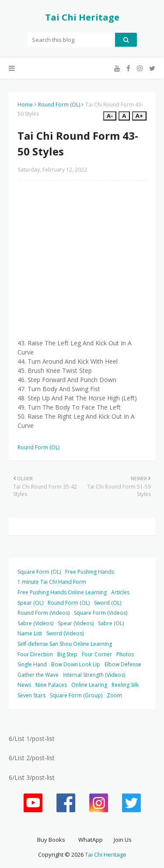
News (24, 685)
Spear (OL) (30, 603)
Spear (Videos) (76, 623)
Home (25, 105)
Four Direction (35, 654)
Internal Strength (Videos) (94, 675)
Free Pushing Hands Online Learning (62, 592)
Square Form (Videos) (101, 613)
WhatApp (91, 840)
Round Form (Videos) (44, 613)
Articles (120, 592)
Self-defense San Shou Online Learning (65, 644)
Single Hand (32, 664)
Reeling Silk (125, 685)
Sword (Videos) (65, 633)
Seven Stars (31, 695)
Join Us (123, 840)
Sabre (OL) (111, 623)
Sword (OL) (108, 603)
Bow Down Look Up (76, 664)
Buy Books (51, 840)
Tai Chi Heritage (82, 17)
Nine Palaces (51, 685)
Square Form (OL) (39, 572)
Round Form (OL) (59, 105)
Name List (30, 633)
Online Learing (89, 685)
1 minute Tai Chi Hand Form (52, 582)
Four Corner (97, 654)
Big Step (67, 654)
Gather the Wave (38, 675)
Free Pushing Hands (90, 572)
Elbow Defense (123, 664)
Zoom (114, 695)
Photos (125, 654)
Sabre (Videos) (35, 623)
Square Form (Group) (76, 695)
